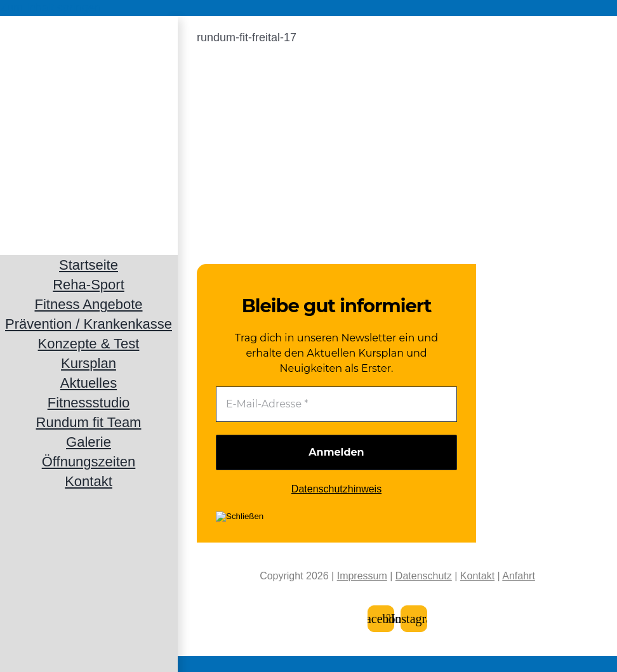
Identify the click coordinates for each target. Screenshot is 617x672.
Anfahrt (519, 576)
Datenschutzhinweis (336, 489)
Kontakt (477, 576)
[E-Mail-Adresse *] (336, 404)
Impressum (362, 576)
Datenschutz (424, 576)
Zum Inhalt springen (50, 8)
